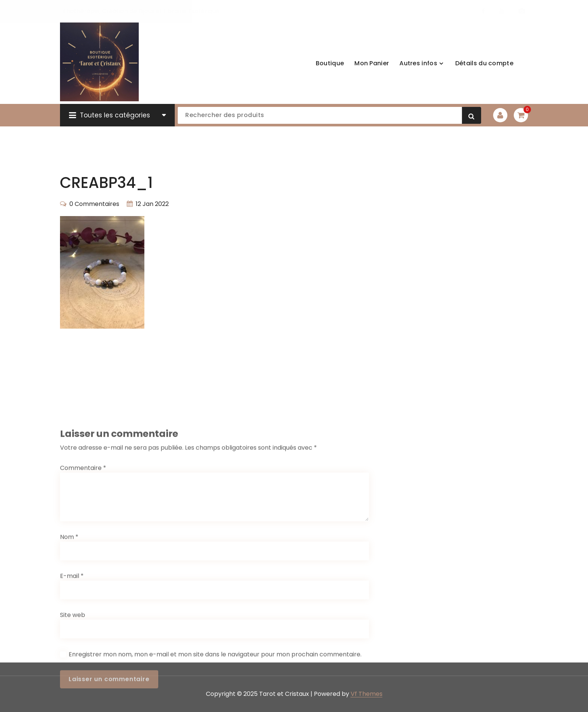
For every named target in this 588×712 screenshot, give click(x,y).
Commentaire (83, 529)
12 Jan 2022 (152, 204)
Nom (69, 598)
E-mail (72, 637)
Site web (73, 676)
